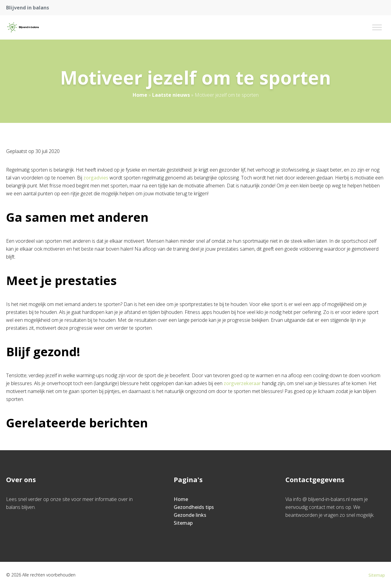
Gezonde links (190, 515)
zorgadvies (96, 178)
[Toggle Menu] (377, 27)
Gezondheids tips (194, 507)
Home (140, 95)
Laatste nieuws (171, 95)
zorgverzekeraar (242, 383)
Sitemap (183, 523)
